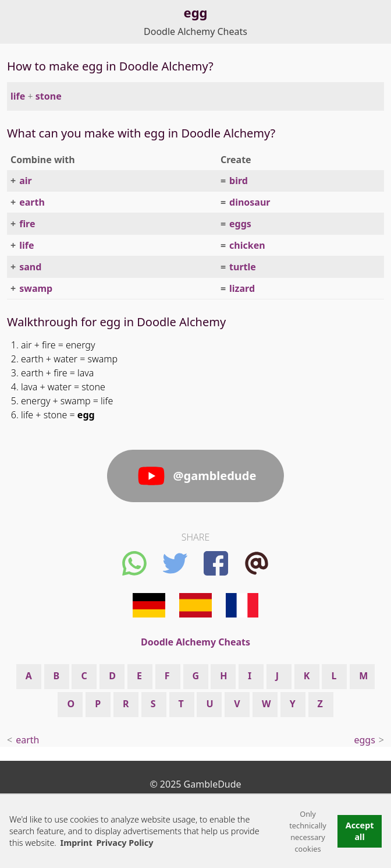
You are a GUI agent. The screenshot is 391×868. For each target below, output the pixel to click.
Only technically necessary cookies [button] (308, 831)
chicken (247, 245)
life (18, 96)
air (26, 181)
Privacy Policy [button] (125, 843)
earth (32, 202)
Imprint (77, 843)
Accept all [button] (360, 831)
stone (49, 96)
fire (27, 224)
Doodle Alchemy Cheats (195, 31)
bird (239, 181)
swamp (36, 288)
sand (30, 267)
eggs (240, 224)
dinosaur (250, 202)
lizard (242, 288)
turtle (243, 267)
